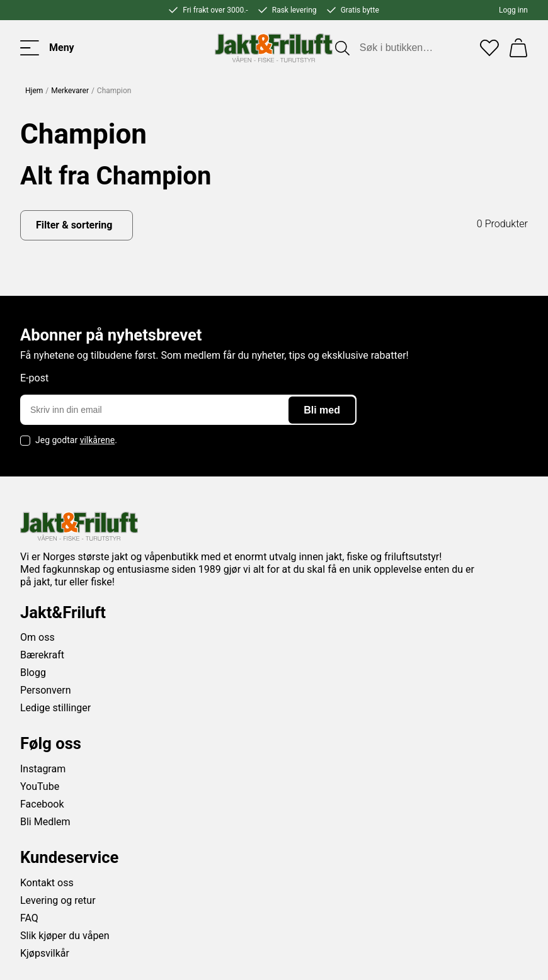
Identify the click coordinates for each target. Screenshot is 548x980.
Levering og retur (58, 900)
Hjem (34, 91)
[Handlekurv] (518, 48)
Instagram (43, 769)
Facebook (42, 804)
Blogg (33, 673)
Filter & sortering (74, 225)
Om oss (37, 637)
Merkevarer (70, 91)
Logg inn (513, 10)
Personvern (46, 690)
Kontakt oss (47, 883)
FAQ (29, 918)
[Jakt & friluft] (274, 48)
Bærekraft (42, 655)
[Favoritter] (489, 48)
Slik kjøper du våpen (65, 936)
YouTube (40, 786)
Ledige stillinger (55, 708)
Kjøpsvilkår (45, 953)
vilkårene (98, 440)
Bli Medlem (45, 822)
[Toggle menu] (47, 48)
